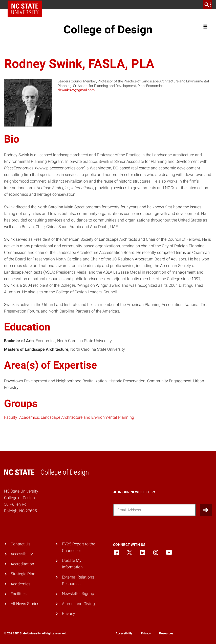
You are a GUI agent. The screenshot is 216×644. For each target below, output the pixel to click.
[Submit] (206, 510)
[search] (208, 5)
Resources (166, 633)
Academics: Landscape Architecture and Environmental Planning (77, 417)
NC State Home (27, 5)
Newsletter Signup (78, 594)
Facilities (19, 594)
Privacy (69, 614)
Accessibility (22, 554)
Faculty (11, 417)
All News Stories (25, 604)
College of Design (108, 30)
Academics (20, 584)
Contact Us (20, 544)
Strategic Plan (23, 574)
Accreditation (22, 564)
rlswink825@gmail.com (76, 90)
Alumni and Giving (78, 604)
